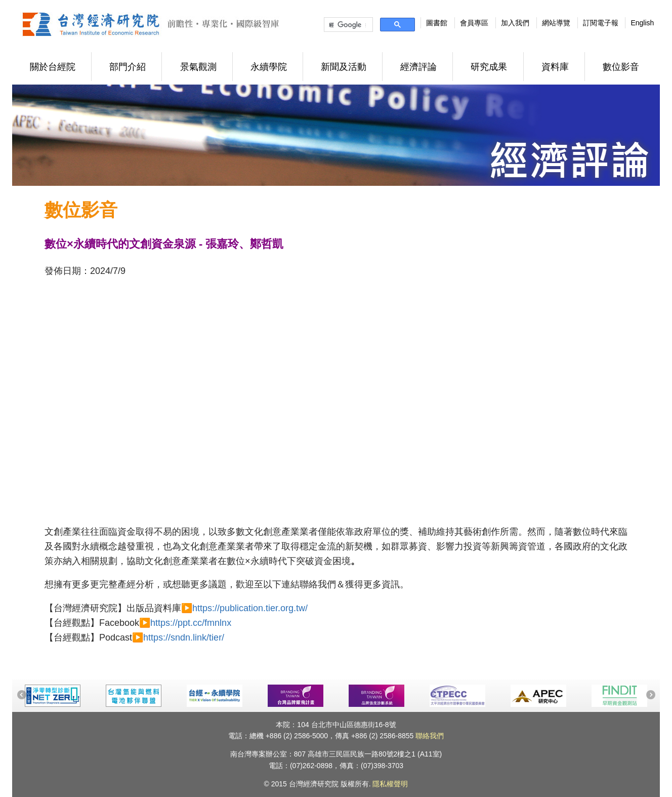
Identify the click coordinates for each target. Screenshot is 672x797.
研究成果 (489, 67)
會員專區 (474, 23)
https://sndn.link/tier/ (184, 637)
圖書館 (437, 23)
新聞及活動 (344, 67)
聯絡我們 (430, 736)
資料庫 (555, 67)
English (642, 23)
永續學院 (269, 67)
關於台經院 (53, 67)
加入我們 (515, 23)
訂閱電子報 (601, 23)
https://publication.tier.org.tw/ (250, 608)
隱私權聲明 (390, 784)
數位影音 (621, 67)
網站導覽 (556, 23)
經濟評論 (418, 67)
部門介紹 (128, 67)
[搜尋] (347, 25)
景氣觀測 (198, 67)
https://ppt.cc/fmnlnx (191, 623)
